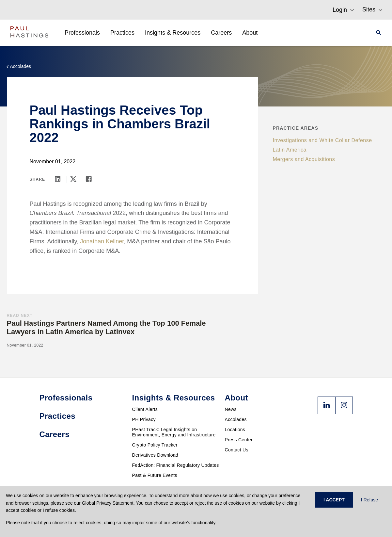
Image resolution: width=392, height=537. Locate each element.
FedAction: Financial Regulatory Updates (176, 465)
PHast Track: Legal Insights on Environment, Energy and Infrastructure (174, 432)
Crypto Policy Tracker (155, 445)
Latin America (290, 150)
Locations (235, 430)
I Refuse (369, 500)
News (231, 409)
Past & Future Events (155, 475)
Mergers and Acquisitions (304, 159)
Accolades (236, 419)
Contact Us (237, 450)
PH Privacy (144, 419)
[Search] (377, 33)
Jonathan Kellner (102, 241)
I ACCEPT (334, 500)
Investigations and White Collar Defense (322, 140)
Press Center (239, 440)
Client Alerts (145, 409)
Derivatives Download (155, 455)
